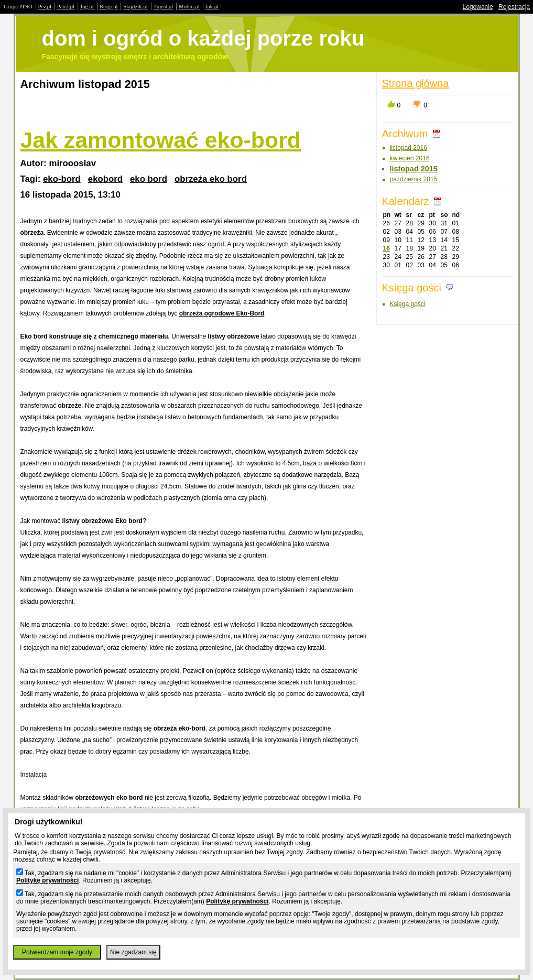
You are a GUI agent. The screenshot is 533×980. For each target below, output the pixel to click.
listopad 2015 (414, 169)
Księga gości (408, 304)
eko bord (149, 179)
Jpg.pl (87, 6)
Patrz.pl (66, 6)
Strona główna (416, 83)
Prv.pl (45, 6)
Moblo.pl (189, 6)
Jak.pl (212, 6)
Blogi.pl (109, 6)
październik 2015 (414, 179)
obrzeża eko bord (211, 179)
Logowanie (478, 7)
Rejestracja (514, 7)
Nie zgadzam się (133, 952)
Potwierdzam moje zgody (57, 952)
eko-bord (62, 179)
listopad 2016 (409, 148)
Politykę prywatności (47, 880)
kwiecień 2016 (410, 158)
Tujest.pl (164, 6)
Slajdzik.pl (135, 6)
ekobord (105, 179)
